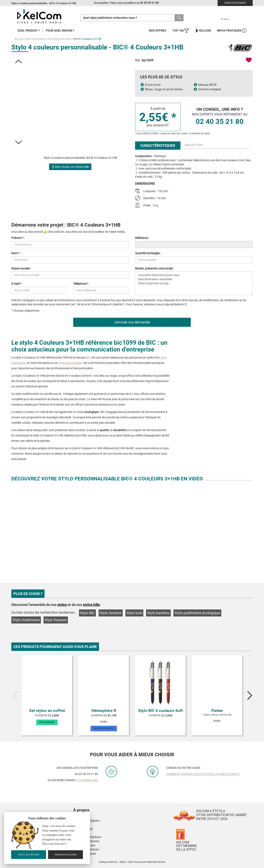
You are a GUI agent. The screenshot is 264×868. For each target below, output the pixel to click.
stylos (62, 605)
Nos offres (158, 31)
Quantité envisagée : (148, 253)
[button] (19, 61)
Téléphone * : (81, 284)
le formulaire (87, 780)
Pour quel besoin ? (60, 31)
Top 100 (181, 31)
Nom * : (16, 253)
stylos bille (91, 605)
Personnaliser (66, 854)
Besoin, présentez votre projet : (155, 268)
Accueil (19, 39)
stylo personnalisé (70, 363)
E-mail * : (17, 284)
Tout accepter (28, 854)
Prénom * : (18, 238)
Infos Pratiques (232, 31)
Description (194, 145)
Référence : (142, 238)
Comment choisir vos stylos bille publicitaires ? (203, 774)
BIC (88, 358)
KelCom (203, 31)
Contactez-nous (235, 3)
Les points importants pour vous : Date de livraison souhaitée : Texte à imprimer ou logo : (194, 283)
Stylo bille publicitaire (59, 39)
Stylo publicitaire (35, 39)
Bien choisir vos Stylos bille (70, 167)
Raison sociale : (21, 268)
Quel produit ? (29, 31)
